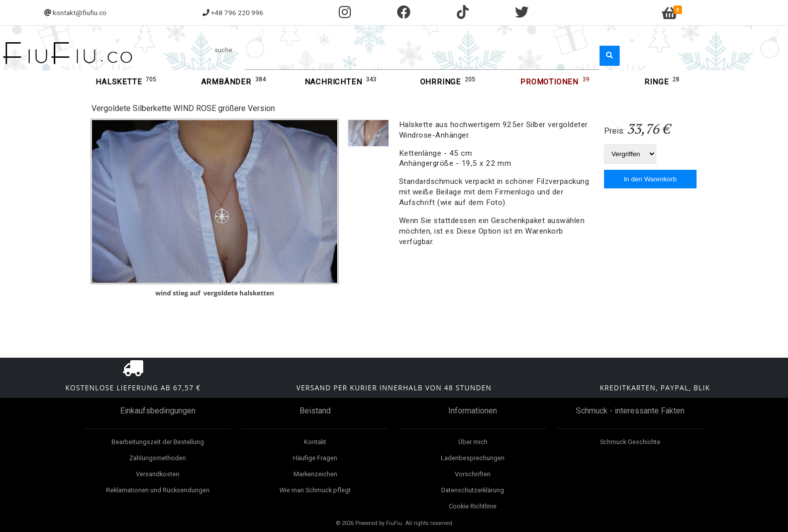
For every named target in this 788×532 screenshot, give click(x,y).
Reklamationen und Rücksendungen (158, 490)
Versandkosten (158, 474)
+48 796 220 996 (237, 13)
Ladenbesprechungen (473, 458)
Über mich (473, 442)
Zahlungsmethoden (158, 458)
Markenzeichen (315, 474)
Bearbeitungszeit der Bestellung (158, 442)
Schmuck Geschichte (630, 442)
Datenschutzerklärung (473, 490)
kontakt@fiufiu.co (80, 13)
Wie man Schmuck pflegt (315, 490)
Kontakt (315, 442)
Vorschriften (473, 474)
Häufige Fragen (315, 458)
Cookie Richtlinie (473, 506)
